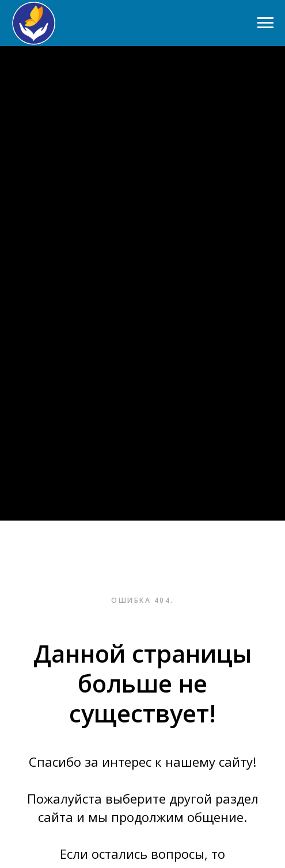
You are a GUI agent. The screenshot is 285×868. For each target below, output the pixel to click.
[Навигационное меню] (265, 23)
